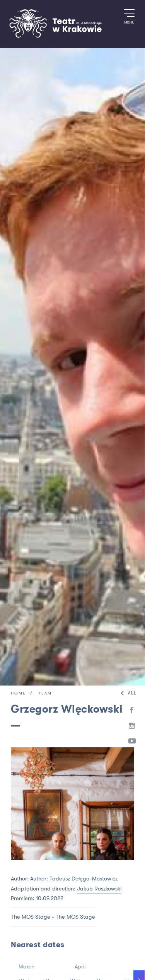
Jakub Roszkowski (99, 889)
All (127, 693)
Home (18, 694)
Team (45, 694)
